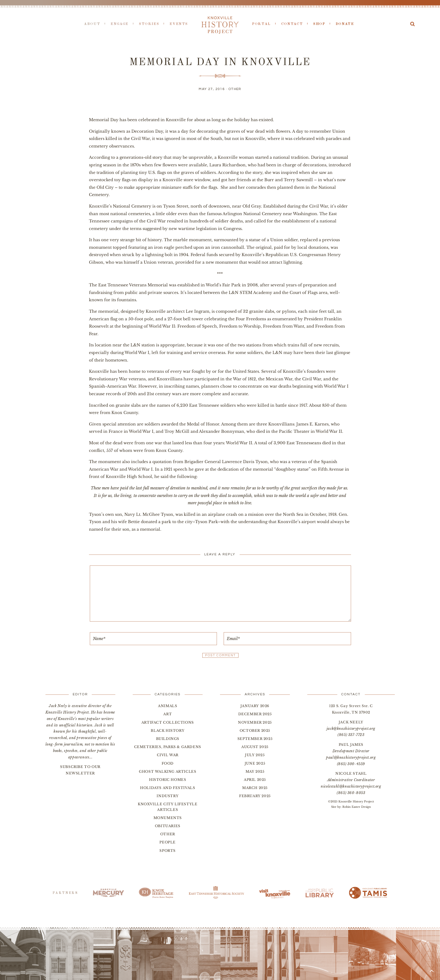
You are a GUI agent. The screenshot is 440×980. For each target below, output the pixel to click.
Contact (292, 24)
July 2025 (255, 755)
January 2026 (255, 706)
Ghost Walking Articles (168, 771)
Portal (261, 24)
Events (179, 24)
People (168, 842)
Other (235, 89)
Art (168, 714)
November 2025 (255, 722)
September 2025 (255, 739)
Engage (120, 24)
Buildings (168, 739)
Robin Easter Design (357, 807)
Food (168, 763)
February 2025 (255, 796)
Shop (319, 24)
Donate (345, 24)
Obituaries (168, 826)
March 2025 (255, 788)
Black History (168, 731)
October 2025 (255, 731)
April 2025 (255, 780)
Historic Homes (168, 780)
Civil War (168, 755)
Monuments (168, 818)
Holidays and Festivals (168, 788)
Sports (168, 851)
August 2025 (255, 747)
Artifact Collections (168, 722)
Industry (168, 796)
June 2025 (255, 763)
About (92, 24)
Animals (168, 706)
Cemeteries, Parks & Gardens (168, 747)
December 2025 (255, 714)
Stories (149, 24)
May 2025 (255, 771)
